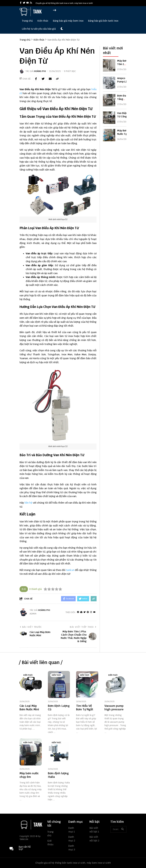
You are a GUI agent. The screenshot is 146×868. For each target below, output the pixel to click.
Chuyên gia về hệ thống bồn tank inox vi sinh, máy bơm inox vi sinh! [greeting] (64, 3)
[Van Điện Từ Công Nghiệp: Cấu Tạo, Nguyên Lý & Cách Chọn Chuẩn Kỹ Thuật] (109, 118)
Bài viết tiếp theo (83, 627)
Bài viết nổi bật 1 (94, 830)
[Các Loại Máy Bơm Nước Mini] (31, 684)
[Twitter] (85, 612)
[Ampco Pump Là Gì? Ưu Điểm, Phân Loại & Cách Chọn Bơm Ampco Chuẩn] (109, 83)
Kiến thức (43, 21)
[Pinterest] (88, 612)
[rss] (31, 3)
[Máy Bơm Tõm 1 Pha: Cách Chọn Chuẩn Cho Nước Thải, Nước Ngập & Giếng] (109, 65)
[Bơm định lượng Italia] (59, 752)
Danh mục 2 (72, 839)
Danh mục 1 (72, 830)
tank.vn (70, 570)
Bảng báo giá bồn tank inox (103, 21)
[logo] (31, 15)
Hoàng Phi (40, 71)
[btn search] (122, 829)
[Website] (81, 612)
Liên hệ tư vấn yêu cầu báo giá (39, 29)
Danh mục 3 (72, 848)
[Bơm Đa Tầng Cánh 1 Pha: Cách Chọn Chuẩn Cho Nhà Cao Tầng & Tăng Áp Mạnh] (109, 100)
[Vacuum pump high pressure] (116, 684)
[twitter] (24, 3)
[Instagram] (91, 612)
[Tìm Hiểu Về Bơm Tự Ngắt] (87, 684)
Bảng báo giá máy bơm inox (68, 21)
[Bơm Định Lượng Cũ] (59, 684)
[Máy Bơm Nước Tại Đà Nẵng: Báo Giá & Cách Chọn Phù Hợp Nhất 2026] (109, 135)
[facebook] (21, 3)
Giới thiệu (50, 843)
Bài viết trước (31, 627)
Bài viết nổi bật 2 (94, 839)
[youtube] (28, 3)
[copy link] (57, 79)
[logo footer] (31, 825)
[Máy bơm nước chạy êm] (31, 752)
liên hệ (28, 503)
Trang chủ (27, 21)
